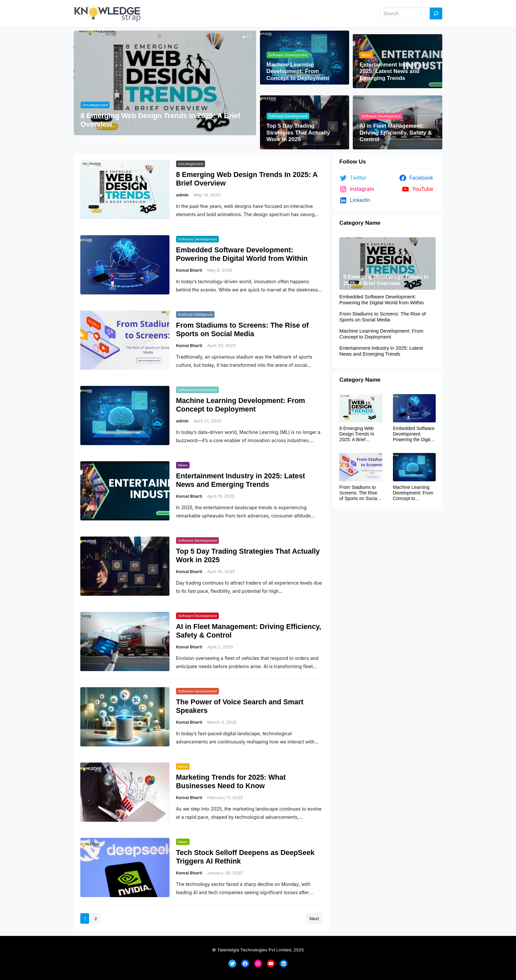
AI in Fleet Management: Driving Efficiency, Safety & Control (396, 133)
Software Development (288, 55)
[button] (243, 37)
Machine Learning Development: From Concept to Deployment (298, 71)
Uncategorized (95, 105)
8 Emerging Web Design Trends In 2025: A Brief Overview (160, 120)
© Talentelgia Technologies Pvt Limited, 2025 (258, 950)
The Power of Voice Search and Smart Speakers (240, 706)
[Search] (436, 14)
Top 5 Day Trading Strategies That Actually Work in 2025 (298, 133)
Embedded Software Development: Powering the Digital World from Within (242, 254)
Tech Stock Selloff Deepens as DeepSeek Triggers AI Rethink (245, 857)
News (366, 55)
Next (314, 918)
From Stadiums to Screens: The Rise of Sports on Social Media (242, 329)
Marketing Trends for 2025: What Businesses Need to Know (231, 781)
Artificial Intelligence (195, 314)
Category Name (360, 223)
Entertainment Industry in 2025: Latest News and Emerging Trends (393, 71)
